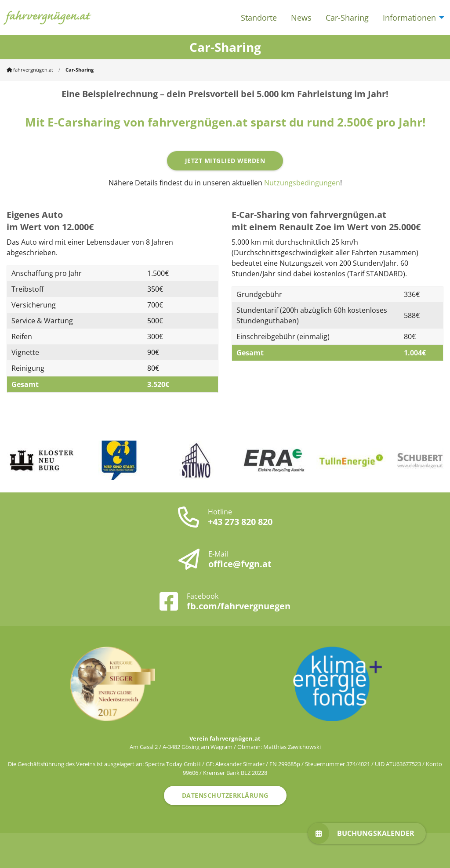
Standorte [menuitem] (259, 18)
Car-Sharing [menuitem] (347, 18)
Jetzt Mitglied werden (225, 161)
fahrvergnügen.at (30, 70)
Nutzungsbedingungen (302, 183)
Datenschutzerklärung (225, 795)
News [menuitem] (301, 18)
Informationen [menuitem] (409, 18)
